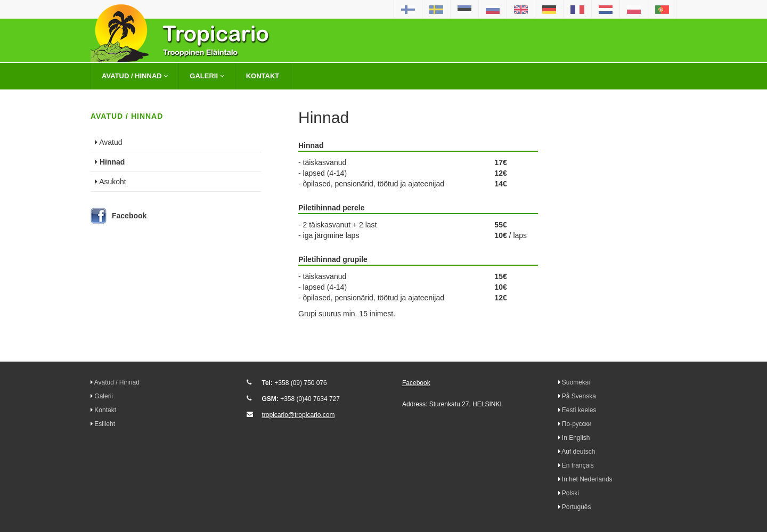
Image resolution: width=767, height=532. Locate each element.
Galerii (207, 76)
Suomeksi (576, 382)
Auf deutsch (578, 452)
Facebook (129, 216)
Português (577, 507)
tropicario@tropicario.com (299, 415)
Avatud (108, 142)
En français (578, 465)
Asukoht (111, 182)
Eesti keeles (579, 410)
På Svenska (579, 396)
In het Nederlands (587, 479)
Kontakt (263, 76)
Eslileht (105, 424)
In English (576, 438)
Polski (570, 493)
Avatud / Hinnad (135, 76)
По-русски (577, 424)
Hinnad (110, 162)
